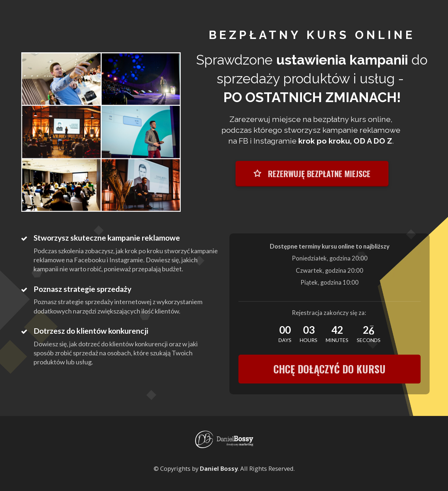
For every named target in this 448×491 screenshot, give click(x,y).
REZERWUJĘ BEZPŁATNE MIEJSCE (312, 174)
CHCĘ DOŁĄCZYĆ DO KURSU (330, 369)
